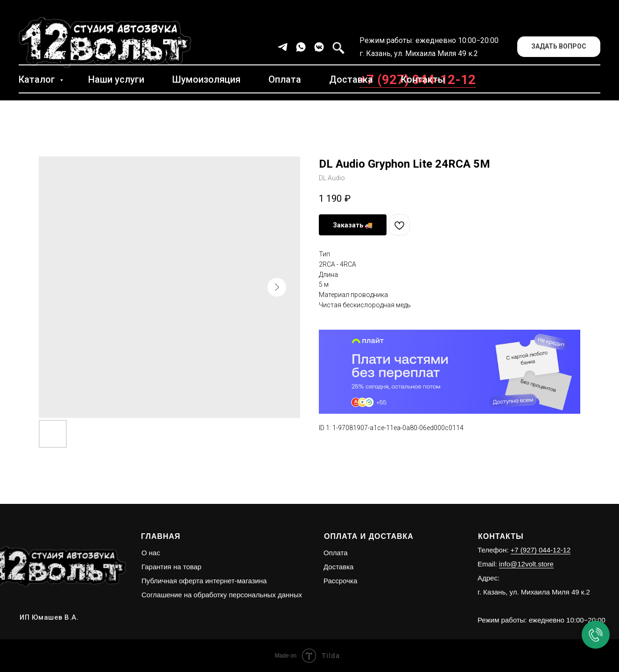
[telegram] (283, 47)
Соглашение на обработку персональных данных (222, 595)
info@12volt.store (526, 564)
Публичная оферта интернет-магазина (204, 581)
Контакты (423, 79)
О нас (151, 553)
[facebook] (337, 47)
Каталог (38, 79)
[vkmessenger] (319, 47)
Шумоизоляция (206, 79)
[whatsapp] (301, 47)
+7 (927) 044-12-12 (541, 550)
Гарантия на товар (171, 567)
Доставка (351, 79)
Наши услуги (116, 79)
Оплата (285, 79)
